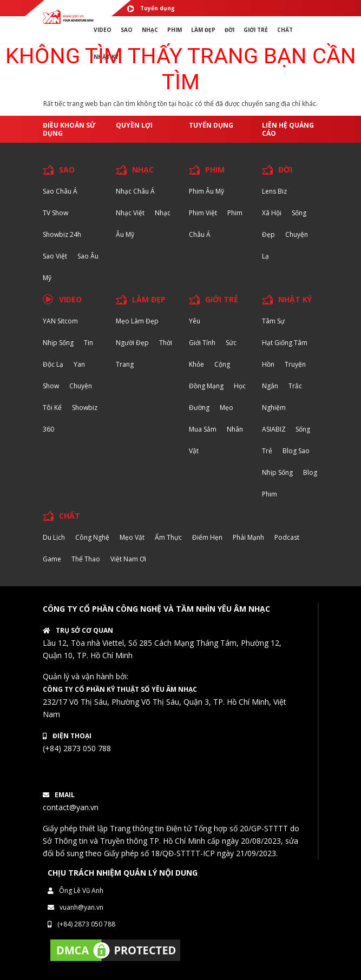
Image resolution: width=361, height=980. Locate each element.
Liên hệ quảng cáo (288, 129)
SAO (127, 30)
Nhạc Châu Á (135, 191)
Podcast (287, 537)
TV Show (55, 213)
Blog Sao (296, 451)
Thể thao (86, 559)
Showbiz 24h (62, 234)
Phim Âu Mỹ (206, 191)
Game (52, 559)
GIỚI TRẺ (222, 299)
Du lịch (54, 537)
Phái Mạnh (248, 537)
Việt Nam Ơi (128, 559)
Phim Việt (203, 213)
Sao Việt (55, 256)
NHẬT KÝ (295, 299)
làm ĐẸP (203, 30)
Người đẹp (132, 343)
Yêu (195, 321)
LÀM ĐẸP (149, 299)
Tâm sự (273, 321)
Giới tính (202, 343)
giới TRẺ (256, 30)
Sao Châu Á (60, 191)
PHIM (175, 30)
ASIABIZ (275, 429)
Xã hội (272, 213)
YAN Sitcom (60, 321)
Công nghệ (92, 537)
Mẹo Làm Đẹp (137, 321)
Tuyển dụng (151, 9)
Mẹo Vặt (132, 537)
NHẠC (150, 30)
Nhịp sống (58, 343)
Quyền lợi (134, 125)
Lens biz (274, 191)
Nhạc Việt (130, 213)
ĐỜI (229, 30)
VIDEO (103, 30)
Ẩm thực (168, 537)
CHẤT (70, 516)
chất (285, 30)
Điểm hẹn (207, 537)
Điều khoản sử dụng (69, 129)
